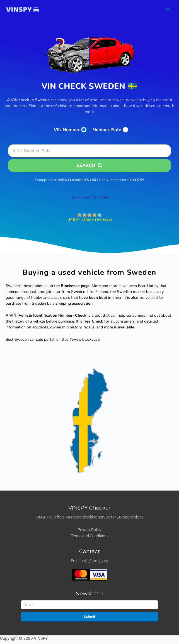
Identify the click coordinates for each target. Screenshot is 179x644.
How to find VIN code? (89, 197)
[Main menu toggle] (168, 10)
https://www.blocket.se (79, 339)
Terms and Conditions (90, 536)
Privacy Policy (89, 530)
